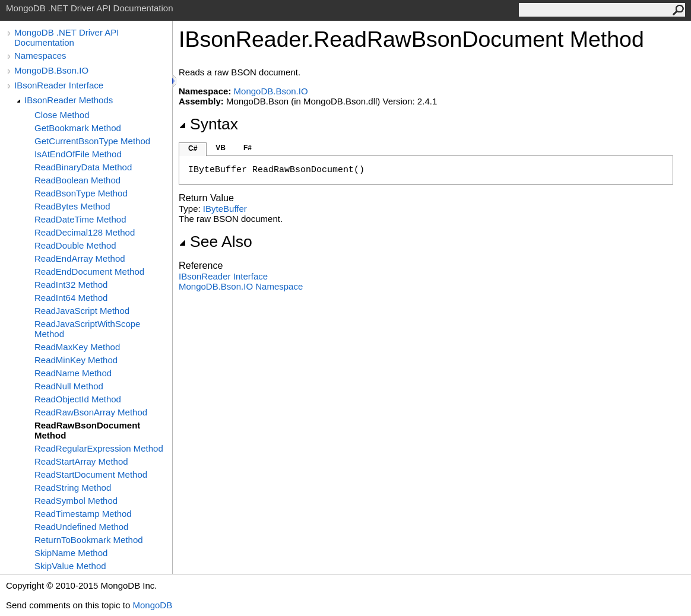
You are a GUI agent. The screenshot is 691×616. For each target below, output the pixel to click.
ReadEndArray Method (80, 258)
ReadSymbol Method (76, 501)
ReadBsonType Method (81, 193)
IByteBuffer (225, 209)
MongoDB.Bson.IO (51, 70)
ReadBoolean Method (77, 180)
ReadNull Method (69, 386)
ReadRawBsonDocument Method (87, 430)
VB (221, 148)
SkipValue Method (70, 566)
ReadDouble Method (75, 245)
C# (193, 148)
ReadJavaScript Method (82, 311)
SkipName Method (71, 553)
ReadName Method (73, 373)
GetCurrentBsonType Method (92, 141)
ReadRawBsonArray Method (91, 412)
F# (248, 148)
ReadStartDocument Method (91, 474)
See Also (215, 242)
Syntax (208, 124)
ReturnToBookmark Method (89, 540)
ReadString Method (73, 488)
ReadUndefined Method (81, 527)
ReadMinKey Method (76, 360)
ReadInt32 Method (71, 285)
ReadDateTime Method (80, 219)
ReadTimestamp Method (83, 514)
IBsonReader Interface (59, 85)
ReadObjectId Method (78, 399)
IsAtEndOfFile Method (78, 154)
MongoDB (152, 605)
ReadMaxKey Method (77, 347)
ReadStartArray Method (81, 461)
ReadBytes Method (72, 206)
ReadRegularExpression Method (99, 448)
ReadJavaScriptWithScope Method (87, 329)
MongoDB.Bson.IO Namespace (241, 286)
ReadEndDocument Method (89, 272)
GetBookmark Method (78, 128)
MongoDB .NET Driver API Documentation (66, 37)
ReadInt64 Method (71, 298)
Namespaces (40, 55)
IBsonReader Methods (69, 100)
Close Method (62, 115)
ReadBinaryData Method (83, 167)
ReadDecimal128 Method (85, 232)
